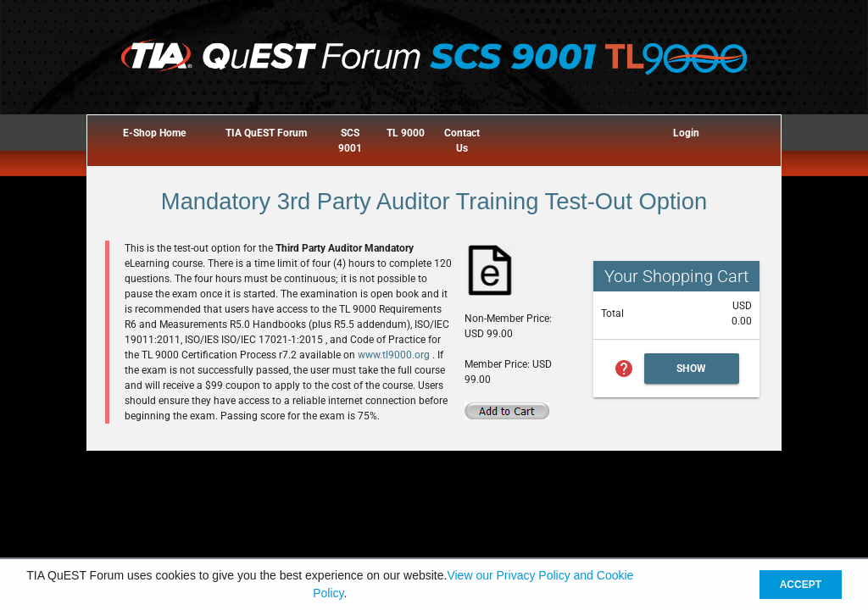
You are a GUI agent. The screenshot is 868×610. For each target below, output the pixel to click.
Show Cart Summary (692, 373)
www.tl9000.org (395, 355)
